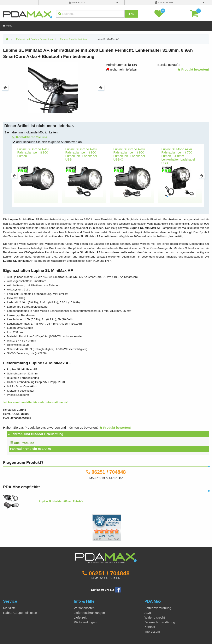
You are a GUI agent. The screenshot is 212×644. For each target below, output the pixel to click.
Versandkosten (84, 608)
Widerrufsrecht (155, 617)
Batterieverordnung (158, 608)
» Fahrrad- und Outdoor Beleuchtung (36, 434)
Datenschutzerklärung (160, 622)
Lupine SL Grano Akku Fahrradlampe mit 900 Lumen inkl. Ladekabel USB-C (129, 154)
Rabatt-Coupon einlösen (20, 613)
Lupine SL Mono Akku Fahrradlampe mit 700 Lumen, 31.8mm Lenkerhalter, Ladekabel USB (178, 156)
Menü (8, 26)
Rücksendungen (85, 622)
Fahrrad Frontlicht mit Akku (31, 449)
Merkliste (9, 608)
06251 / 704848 (109, 472)
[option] (53, 88)
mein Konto (78, 2)
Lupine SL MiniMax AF (107, 39)
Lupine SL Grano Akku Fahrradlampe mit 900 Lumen (33, 152)
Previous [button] (5, 88)
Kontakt (150, 627)
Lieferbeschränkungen (89, 613)
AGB (148, 613)
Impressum (152, 631)
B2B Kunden (164, 2)
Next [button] (101, 88)
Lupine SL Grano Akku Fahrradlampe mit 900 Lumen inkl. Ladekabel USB (81, 154)
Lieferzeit (80, 617)
